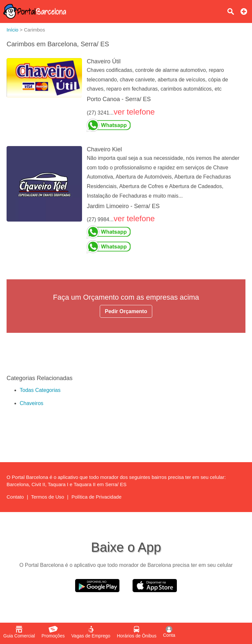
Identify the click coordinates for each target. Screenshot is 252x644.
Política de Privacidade (97, 497)
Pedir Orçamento (126, 311)
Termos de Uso (48, 497)
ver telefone (134, 112)
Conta (169, 632)
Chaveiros (31, 403)
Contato (15, 497)
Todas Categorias (40, 390)
